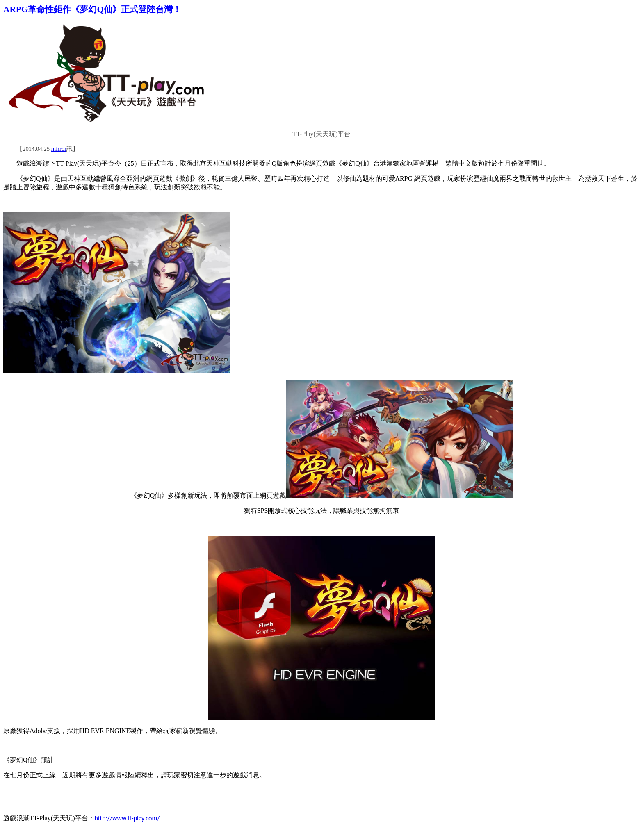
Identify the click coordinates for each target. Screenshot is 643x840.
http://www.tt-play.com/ (127, 818)
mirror (59, 149)
